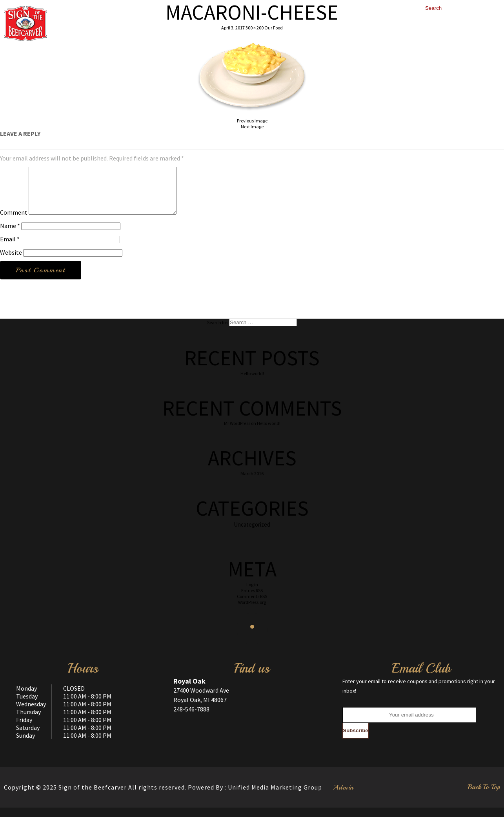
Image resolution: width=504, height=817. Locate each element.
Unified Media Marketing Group (275, 797)
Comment (14, 222)
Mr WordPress (237, 433)
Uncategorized (252, 534)
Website (11, 262)
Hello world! (252, 383)
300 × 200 (255, 28)
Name (10, 235)
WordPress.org (252, 612)
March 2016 (252, 483)
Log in (252, 594)
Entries (252, 600)
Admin (343, 797)
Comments (252, 606)
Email (10, 248)
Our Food (274, 28)
